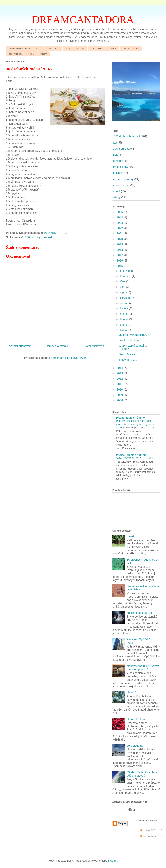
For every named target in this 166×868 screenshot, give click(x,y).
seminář (113, 49)
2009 (120, 395)
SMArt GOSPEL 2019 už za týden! (136, 458)
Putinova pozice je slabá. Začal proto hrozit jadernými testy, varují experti (136, 424)
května (124, 309)
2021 (120, 234)
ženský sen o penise (139, 613)
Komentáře (148, 836)
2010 (120, 390)
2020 (120, 239)
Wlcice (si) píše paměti (131, 455)
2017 (120, 255)
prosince (126, 271)
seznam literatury (131, 49)
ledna (124, 330)
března (125, 319)
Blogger (113, 861)
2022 (120, 228)
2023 (120, 223)
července (126, 298)
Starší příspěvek (94, 346)
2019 (120, 244)
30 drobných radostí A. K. (135, 335)
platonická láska (137, 719)
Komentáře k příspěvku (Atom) (69, 358)
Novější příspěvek (20, 346)
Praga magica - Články (131, 418)
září (123, 287)
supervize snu (16, 54)
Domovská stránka (57, 346)
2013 (120, 373)
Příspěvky (147, 830)
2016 (120, 261)
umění (31, 54)
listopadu (126, 276)
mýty (68, 49)
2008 (120, 400)
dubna (124, 314)
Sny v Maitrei (127, 354)
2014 (120, 368)
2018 (120, 250)
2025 (120, 212)
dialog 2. (132, 692)
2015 (120, 266)
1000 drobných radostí (19, 49)
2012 (120, 379)
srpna (124, 292)
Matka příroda (53, 49)
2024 (120, 217)
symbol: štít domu (130, 340)
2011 (120, 384)
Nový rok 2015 (128, 360)
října (123, 282)
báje (38, 49)
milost (130, 536)
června (124, 303)
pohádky (80, 49)
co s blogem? (135, 746)
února (124, 325)
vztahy (43, 54)
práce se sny (97, 49)
